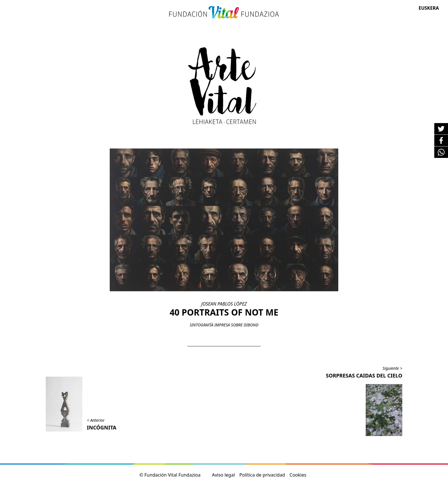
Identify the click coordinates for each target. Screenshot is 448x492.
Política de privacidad (262, 475)
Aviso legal (223, 475)
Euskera (429, 8)
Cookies (298, 475)
